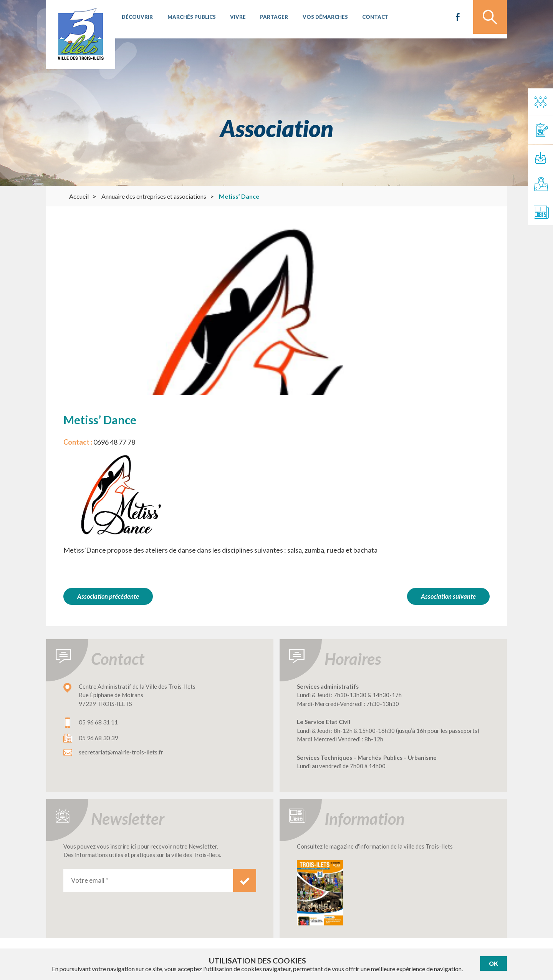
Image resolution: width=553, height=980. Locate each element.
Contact (366, 19)
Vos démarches (318, 19)
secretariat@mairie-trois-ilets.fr (121, 750)
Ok (494, 964)
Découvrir (137, 19)
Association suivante (448, 596)
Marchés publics (189, 19)
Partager (268, 19)
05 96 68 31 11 (98, 720)
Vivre (234, 19)
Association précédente (108, 596)
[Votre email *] (148, 879)
